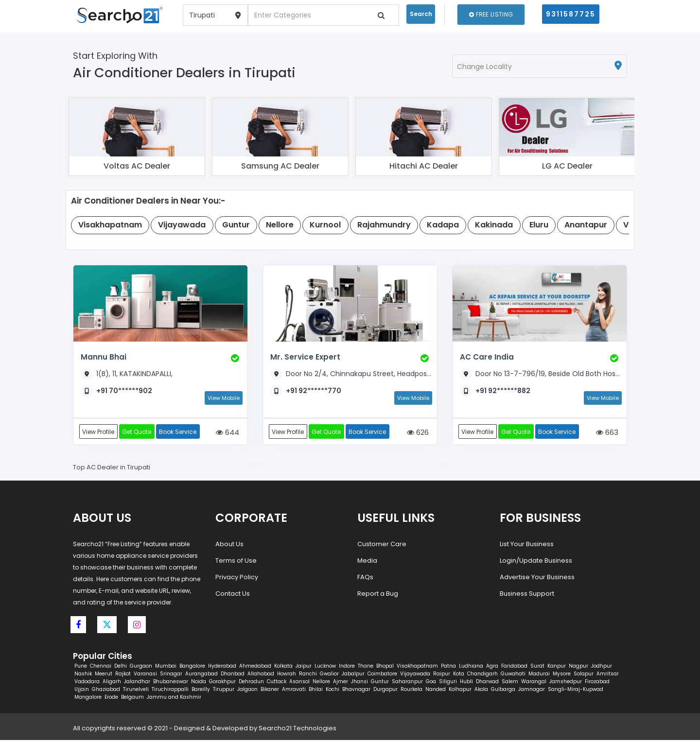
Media (367, 561)
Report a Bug (378, 594)
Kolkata (283, 667)
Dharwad (487, 682)
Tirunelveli (136, 690)
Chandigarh (482, 675)
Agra (492, 667)
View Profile (99, 432)
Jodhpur (602, 667)
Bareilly (201, 690)
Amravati (294, 690)
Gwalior (329, 675)
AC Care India (487, 357)
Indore (347, 667)
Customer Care (382, 544)
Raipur (442, 675)
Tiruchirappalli (170, 690)
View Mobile (224, 398)
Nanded (436, 690)
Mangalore (88, 698)
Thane (366, 667)
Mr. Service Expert (304, 357)
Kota (459, 675)
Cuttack (277, 682)
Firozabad (597, 682)
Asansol (299, 682)
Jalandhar (137, 682)
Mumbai (166, 667)
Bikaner (270, 690)
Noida (199, 682)
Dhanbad (233, 675)
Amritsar (608, 675)
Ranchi (308, 675)
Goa (431, 682)
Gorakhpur (222, 682)
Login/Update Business (536, 561)
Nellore (321, 682)
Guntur (380, 682)
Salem (510, 682)
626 (418, 433)
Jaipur (304, 667)
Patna (448, 667)
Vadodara (87, 682)
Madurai (539, 675)
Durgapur (385, 690)
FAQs (365, 577)
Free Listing (491, 14)
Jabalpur (353, 675)
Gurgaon (141, 667)
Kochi (332, 690)
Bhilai (316, 690)
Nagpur (578, 667)
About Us (229, 544)
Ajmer (341, 682)
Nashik (83, 675)
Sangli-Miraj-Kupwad (576, 690)
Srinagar (171, 675)
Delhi (121, 667)
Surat (537, 667)
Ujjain (82, 690)
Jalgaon (247, 690)
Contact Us (233, 594)
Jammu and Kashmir (174, 698)
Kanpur (557, 667)
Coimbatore (382, 675)
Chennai (101, 667)
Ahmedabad (255, 667)
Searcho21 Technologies (297, 729)
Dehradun (251, 682)
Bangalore (192, 667)
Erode (111, 698)
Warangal (534, 682)
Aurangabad (201, 675)
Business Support (527, 594)
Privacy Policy (237, 577)
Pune (81, 667)
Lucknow (325, 667)
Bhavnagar (356, 690)
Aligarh (112, 682)
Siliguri (448, 682)
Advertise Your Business (537, 577)
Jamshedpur (566, 682)
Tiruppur (224, 690)
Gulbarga (503, 690)
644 (227, 433)
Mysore (562, 675)
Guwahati (513, 675)
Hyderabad (222, 667)
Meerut (104, 675)
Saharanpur (407, 682)
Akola (481, 690)
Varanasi (145, 675)
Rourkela (411, 690)
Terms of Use (236, 561)
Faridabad (514, 667)
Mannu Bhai (103, 357)
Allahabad (261, 675)
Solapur (584, 675)
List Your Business (527, 544)
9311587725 (571, 14)
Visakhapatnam (417, 667)
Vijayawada (415, 675)
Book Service (179, 432)
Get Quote (138, 432)
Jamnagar (532, 690)
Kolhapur (460, 690)
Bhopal (385, 667)
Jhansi (359, 682)
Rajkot (123, 675)
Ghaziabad (106, 690)
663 (607, 433)
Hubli (466, 682)
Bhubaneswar (171, 682)
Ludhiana (471, 667)
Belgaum (132, 698)
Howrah (287, 675)
